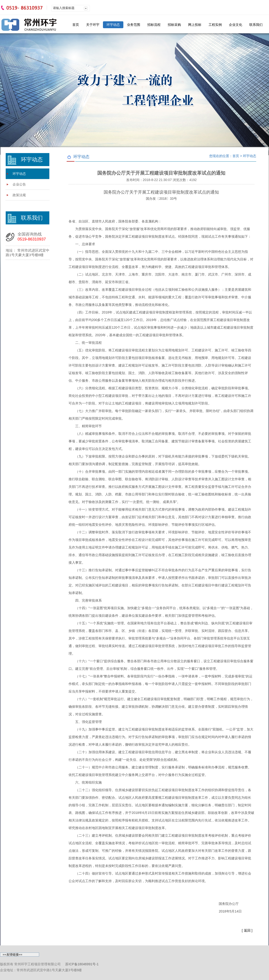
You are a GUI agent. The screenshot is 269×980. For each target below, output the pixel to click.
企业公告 (19, 184)
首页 (76, 25)
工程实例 (215, 25)
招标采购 (174, 25)
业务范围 (134, 25)
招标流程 (154, 25)
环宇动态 (113, 25)
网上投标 (195, 25)
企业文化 (236, 25)
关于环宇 (93, 25)
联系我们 (256, 25)
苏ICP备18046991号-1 (82, 964)
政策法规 (19, 195)
